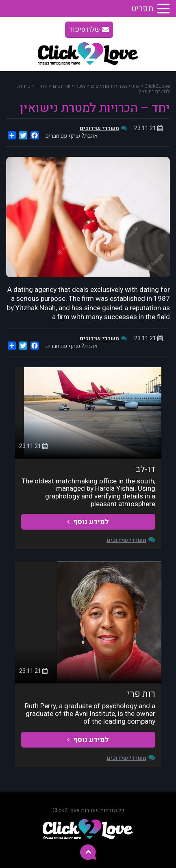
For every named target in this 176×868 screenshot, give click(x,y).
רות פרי (141, 694)
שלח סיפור (89, 29)
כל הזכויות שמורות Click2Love (88, 810)
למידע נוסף (88, 522)
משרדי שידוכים (99, 128)
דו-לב (145, 469)
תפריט (142, 9)
